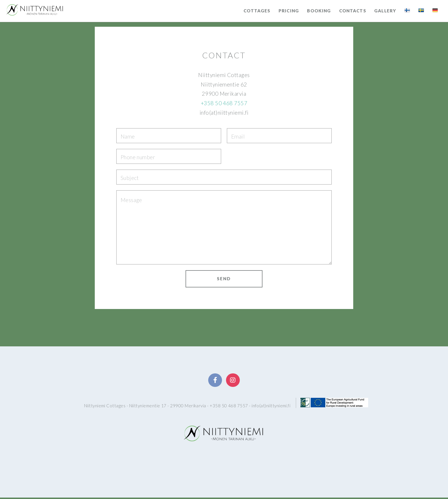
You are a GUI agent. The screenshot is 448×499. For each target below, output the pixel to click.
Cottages (257, 11)
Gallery (385, 11)
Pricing (289, 11)
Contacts (353, 11)
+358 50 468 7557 (224, 103)
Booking (319, 11)
